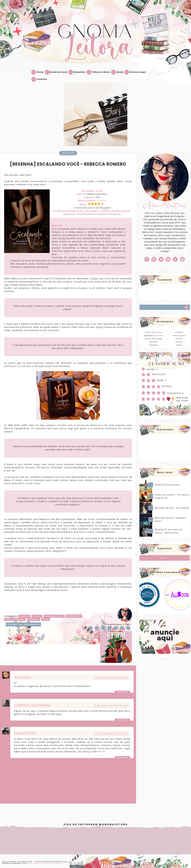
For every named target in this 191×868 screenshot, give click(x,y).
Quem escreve (57, 72)
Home (38, 72)
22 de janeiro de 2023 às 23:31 (111, 733)
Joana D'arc (23, 677)
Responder (122, 692)
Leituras (154, 342)
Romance (34, 619)
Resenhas (78, 72)
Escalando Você (54, 616)
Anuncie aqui (136, 72)
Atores (37, 616)
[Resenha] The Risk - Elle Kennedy (172, 508)
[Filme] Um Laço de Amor (167, 485)
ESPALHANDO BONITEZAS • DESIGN (45, 863)
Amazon (102, 200)
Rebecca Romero (15, 619)
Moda (118, 72)
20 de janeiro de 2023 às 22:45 (111, 705)
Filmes (179, 339)
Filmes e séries (99, 72)
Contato (40, 79)
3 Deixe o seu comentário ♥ (23, 624)
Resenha (154, 345)
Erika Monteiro (25, 733)
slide (46, 619)
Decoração (179, 335)
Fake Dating (74, 616)
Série (179, 345)
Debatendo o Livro (154, 335)
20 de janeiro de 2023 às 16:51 (111, 677)
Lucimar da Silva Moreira (32, 705)
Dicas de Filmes (153, 339)
